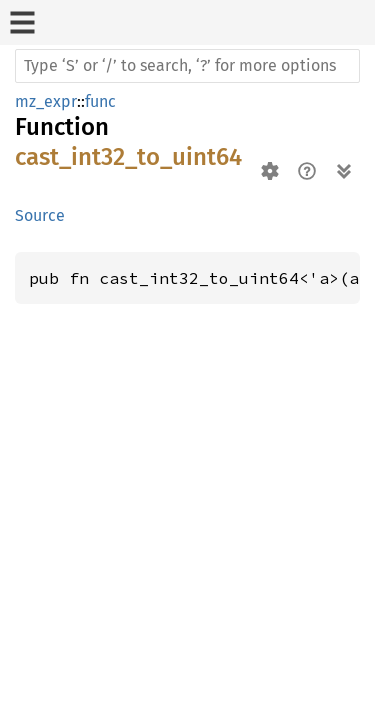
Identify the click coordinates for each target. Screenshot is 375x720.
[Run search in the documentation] (187, 66)
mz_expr (46, 101)
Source (40, 215)
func (100, 101)
